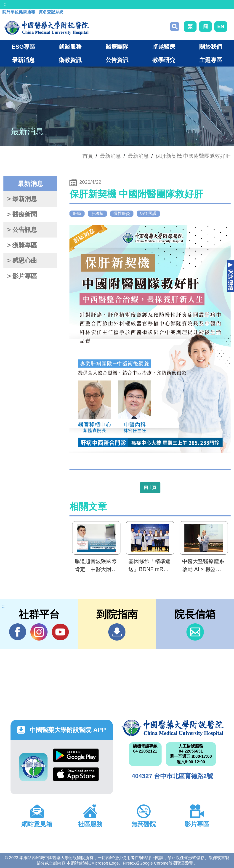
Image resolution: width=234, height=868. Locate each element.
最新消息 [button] (23, 60)
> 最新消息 (22, 199)
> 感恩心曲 (22, 261)
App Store (76, 774)
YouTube (60, 632)
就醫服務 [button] (70, 47)
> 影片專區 (22, 276)
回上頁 (150, 488)
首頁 (88, 156)
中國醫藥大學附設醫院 (172, 728)
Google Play (76, 755)
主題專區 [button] (211, 60)
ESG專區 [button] (23, 47)
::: (6, 4)
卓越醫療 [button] (164, 47)
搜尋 (175, 27)
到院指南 (117, 632)
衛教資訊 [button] (70, 60)
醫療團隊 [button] (117, 47)
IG (39, 632)
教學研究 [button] (164, 60)
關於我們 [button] (211, 47)
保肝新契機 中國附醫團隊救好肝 (193, 156)
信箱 (195, 632)
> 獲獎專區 (22, 245)
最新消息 (138, 156)
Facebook (18, 632)
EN (221, 26)
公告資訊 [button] (117, 60)
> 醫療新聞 (22, 214)
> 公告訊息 (22, 230)
